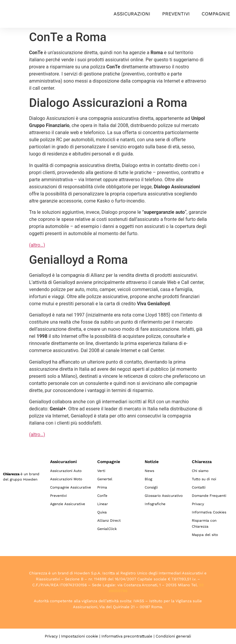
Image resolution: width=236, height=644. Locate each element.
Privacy (198, 504)
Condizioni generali (173, 636)
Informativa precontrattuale (127, 636)
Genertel (105, 479)
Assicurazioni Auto (66, 471)
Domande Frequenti (209, 496)
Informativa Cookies (209, 512)
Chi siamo (200, 471)
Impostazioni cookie (80, 636)
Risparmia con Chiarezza (204, 523)
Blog (148, 479)
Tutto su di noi (204, 479)
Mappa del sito (205, 535)
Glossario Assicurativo (164, 496)
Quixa (102, 512)
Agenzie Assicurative (68, 504)
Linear (103, 504)
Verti (101, 471)
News (149, 471)
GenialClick (107, 529)
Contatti (199, 487)
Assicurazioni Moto (66, 479)
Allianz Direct (109, 521)
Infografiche (155, 504)
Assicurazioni (132, 14)
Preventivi (176, 14)
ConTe (102, 496)
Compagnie (216, 14)
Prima (102, 487)
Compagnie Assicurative (71, 487)
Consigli (151, 487)
